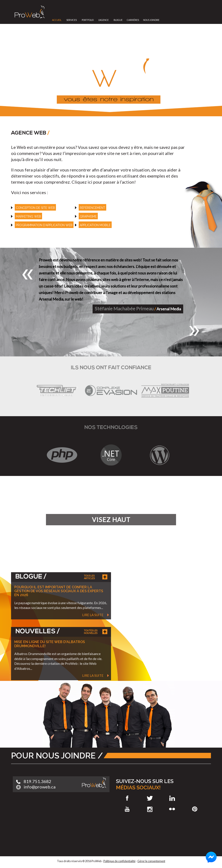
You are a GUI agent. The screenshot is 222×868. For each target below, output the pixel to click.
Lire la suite (93, 615)
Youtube (127, 809)
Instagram (150, 809)
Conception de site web (35, 208)
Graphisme (88, 216)
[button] (28, 274)
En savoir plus (157, 529)
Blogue (118, 20)
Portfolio (88, 20)
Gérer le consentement (151, 861)
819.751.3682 (38, 781)
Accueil (57, 20)
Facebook (127, 798)
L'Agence (104, 20)
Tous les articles (89, 577)
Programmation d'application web (44, 225)
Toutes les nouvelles (91, 632)
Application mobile (95, 225)
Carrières (133, 20)
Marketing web (28, 216)
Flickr (172, 809)
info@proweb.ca (40, 787)
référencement (92, 208)
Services (72, 20)
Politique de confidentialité (119, 861)
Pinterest (195, 809)
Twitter (150, 798)
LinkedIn (172, 798)
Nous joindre (151, 20)
